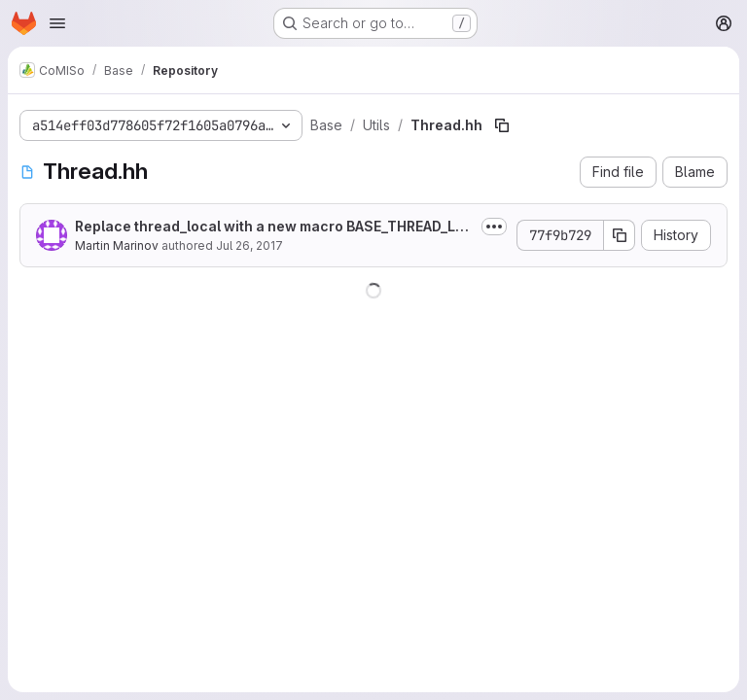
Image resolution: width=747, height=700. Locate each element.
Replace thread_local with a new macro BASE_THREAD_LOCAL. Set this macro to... (270, 227)
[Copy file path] (502, 125)
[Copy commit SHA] (620, 235)
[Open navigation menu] (57, 23)
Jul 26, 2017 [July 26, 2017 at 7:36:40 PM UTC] (249, 245)
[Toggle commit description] (494, 227)
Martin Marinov (117, 245)
